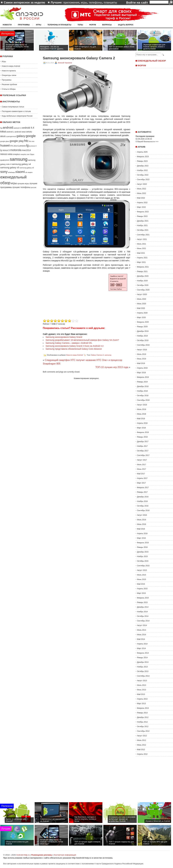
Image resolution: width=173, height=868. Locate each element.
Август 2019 (142, 350)
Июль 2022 (142, 189)
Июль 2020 (142, 299)
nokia (10, 154)
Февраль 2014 (143, 653)
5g (1, 128)
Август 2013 (142, 681)
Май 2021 (141, 253)
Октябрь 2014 (143, 616)
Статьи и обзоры (9, 89)
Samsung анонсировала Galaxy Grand (64, 337)
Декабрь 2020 (143, 276)
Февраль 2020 (143, 322)
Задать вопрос (126, 25)
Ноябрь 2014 (142, 612)
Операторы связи (9, 75)
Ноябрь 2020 (142, 281)
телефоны (95, 2)
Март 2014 (141, 648)
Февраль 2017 (143, 488)
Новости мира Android (11, 66)
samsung (19, 159)
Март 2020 (141, 317)
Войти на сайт (137, 2)
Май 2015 (141, 584)
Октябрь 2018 (143, 396)
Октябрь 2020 (143, 285)
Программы (24, 25)
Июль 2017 (142, 465)
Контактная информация (65, 855)
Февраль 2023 (143, 157)
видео (30, 172)
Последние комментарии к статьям (16, 111)
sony (4, 172)
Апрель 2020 (142, 313)
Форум (93, 25)
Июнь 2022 (142, 193)
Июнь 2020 (142, 304)
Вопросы (107, 25)
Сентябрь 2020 (143, 290)
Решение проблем (9, 85)
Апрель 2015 (142, 589)
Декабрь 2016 (143, 497)
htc (26, 141)
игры (84, 2)
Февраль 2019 (143, 377)
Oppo (32, 154)
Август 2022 (142, 184)
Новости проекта (9, 71)
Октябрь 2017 (143, 451)
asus (3, 136)
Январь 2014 (142, 658)
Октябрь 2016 (143, 506)
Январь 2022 (142, 216)
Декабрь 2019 (143, 331)
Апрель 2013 (142, 699)
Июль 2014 (142, 630)
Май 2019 (141, 363)
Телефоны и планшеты (59, 25)
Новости (7, 25)
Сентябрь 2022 (143, 180)
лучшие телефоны (21, 187)
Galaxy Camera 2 (97, 355)
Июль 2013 (142, 685)
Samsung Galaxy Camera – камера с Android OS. (69, 343)
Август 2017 (142, 460)
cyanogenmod (11, 136)
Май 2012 (141, 750)
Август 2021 (142, 239)
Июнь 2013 (142, 690)
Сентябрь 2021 (143, 235)
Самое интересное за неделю (24, 2)
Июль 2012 (142, 740)
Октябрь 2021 (143, 230)
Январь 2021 (142, 271)
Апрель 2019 (142, 368)
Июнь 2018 (142, 414)
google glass (5, 141)
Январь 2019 (142, 382)
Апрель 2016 (142, 533)
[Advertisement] (68, 298)
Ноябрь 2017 (142, 446)
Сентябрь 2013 (143, 676)
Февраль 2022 (143, 212)
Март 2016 (141, 538)
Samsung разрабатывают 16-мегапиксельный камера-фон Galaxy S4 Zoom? (82, 340)
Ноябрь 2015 (142, 556)
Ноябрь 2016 (142, 501)
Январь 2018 (142, 437)
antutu (29, 132)
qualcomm (5, 160)
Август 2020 (142, 294)
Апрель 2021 (142, 258)
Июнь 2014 (142, 635)
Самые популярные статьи (13, 107)
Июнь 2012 (142, 745)
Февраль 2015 (143, 598)
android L (10, 132)
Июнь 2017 (142, 469)
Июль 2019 (142, 354)
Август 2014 (142, 625)
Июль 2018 (142, 409)
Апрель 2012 (142, 754)
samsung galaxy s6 (27, 168)
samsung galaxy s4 (21, 164)
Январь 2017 (142, 492)
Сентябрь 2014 (143, 621)
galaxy (21, 136)
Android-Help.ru (23, 855)
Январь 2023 (142, 161)
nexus (4, 154)
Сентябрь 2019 (143, 345)
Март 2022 (141, 207)
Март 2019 (141, 373)
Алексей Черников (65, 63)
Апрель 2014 (142, 644)
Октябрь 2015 (143, 561)
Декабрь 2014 (143, 607)
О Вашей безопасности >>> (147, 142)
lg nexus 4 (33, 146)
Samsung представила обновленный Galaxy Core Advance (74, 349)
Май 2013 (141, 694)
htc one (32, 141)
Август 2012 (142, 736)
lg (27, 145)
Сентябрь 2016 (143, 511)
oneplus (16, 154)
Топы (80, 25)
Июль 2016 (142, 520)
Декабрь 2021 (143, 221)
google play (17, 141)
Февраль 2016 (143, 543)
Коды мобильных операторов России (17, 116)
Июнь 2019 (142, 359)
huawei (5, 145)
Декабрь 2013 (143, 662)
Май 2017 (141, 474)
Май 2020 (141, 308)
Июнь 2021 (142, 249)
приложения (71, 2)
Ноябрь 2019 (142, 336)
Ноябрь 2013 (142, 667)
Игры (39, 25)
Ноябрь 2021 (142, 226)
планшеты (110, 2)
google (31, 136)
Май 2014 (141, 639)
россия (34, 187)
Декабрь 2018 (143, 386)
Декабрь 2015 (143, 552)
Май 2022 (141, 198)
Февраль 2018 (143, 432)
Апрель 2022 (142, 203)
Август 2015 (142, 570)
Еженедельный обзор (152, 61)
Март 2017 (141, 483)
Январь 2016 (142, 547)
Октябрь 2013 (143, 671)
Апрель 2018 (142, 423)
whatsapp (11, 172)
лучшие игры (23, 183)
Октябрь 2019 (143, 340)
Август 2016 (142, 515)
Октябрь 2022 (143, 175)
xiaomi (20, 172)
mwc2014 (26, 150)
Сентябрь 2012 (143, 731)
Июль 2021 (142, 244)
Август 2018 (142, 405)
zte (26, 172)
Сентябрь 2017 (143, 455)
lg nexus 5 (5, 150)
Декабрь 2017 (143, 442)
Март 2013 (141, 704)
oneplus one (25, 154)
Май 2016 (141, 529)
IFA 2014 (14, 146)
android (8, 127)
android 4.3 (18, 128)
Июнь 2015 (142, 579)
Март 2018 (141, 428)
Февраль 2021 (143, 267)
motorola (16, 150)
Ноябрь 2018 (142, 391)
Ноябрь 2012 (142, 722)
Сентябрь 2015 (143, 566)
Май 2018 (141, 419)
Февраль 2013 (143, 708)
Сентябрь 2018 (143, 400)
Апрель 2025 (142, 152)
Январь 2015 (142, 602)
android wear (20, 132)
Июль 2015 (142, 575)
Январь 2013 (142, 713)
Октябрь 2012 (143, 727)
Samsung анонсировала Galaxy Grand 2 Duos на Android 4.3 (75, 346)
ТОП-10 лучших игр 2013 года (112, 367)
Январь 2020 (142, 327)
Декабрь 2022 (143, 166)
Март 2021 (141, 262)
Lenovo (22, 146)
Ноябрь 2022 (142, 170)
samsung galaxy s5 (10, 168)
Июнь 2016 (142, 524)
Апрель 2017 (142, 478)
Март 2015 (141, 593)
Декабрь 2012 (143, 717)
